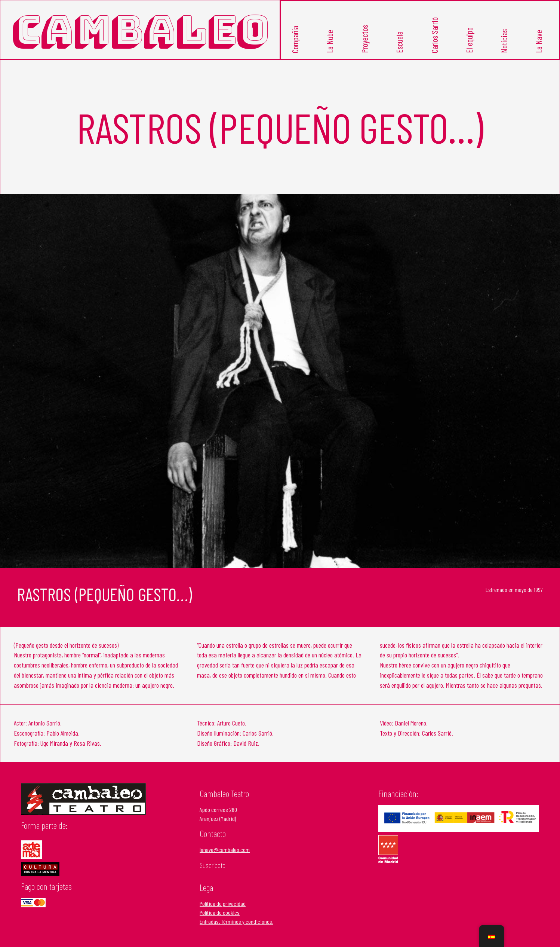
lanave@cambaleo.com (225, 850)
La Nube (330, 42)
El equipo (469, 40)
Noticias (504, 41)
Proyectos (364, 39)
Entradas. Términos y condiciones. (236, 921)
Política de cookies (220, 912)
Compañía (295, 39)
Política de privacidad (223, 903)
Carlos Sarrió (434, 35)
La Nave (539, 42)
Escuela (400, 42)
